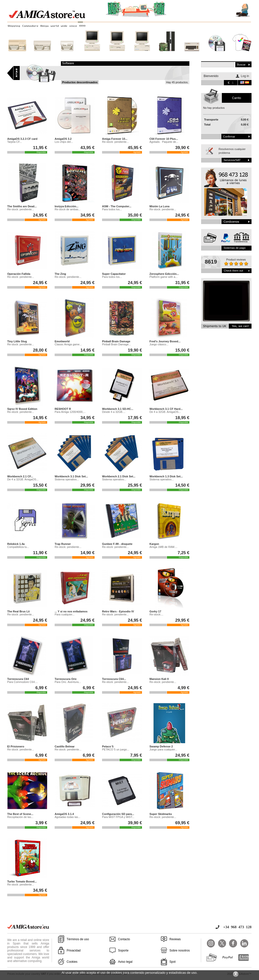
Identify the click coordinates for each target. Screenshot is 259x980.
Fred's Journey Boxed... (165, 341)
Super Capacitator (114, 274)
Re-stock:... (156, 614)
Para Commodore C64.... (22, 682)
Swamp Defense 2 (161, 746)
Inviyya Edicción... (66, 206)
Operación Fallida (19, 274)
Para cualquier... (65, 614)
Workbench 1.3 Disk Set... (166, 476)
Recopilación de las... (20, 817)
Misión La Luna (159, 206)
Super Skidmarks (161, 814)
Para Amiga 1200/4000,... (70, 412)
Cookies (72, 962)
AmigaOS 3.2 (63, 139)
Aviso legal (125, 962)
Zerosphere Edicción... (164, 274)
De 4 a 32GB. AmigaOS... (165, 412)
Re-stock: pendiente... (115, 142)
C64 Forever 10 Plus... (164, 139)
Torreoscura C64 (18, 679)
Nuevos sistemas (167, 54)
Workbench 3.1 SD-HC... (118, 409)
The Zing (60, 274)
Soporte (123, 950)
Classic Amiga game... (68, 344)
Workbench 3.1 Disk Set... (71, 476)
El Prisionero (16, 746)
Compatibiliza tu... (18, 547)
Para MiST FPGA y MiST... (118, 817)
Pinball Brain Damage (116, 341)
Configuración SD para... (118, 814)
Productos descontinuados (80, 82)
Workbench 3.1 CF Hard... (166, 409)
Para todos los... (112, 209)
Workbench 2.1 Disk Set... (119, 476)
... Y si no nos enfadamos (71, 611)
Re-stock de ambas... (68, 209)
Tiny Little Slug (17, 341)
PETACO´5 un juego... (116, 749)
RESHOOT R (63, 409)
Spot (173, 962)
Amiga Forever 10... (115, 139)
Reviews (175, 939)
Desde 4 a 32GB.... (114, 412)
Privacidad (74, 950)
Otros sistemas (192, 54)
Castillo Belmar (65, 746)
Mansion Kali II (159, 679)
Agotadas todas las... (67, 817)
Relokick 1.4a (16, 544)
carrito (237, 98)
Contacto (124, 939)
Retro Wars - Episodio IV (118, 611)
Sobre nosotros (180, 950)
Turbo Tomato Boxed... (22, 881)
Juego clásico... (159, 344)
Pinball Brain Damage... (117, 344)
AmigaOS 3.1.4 (64, 814)
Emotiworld (62, 341)
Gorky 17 (155, 611)
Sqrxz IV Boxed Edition (22, 409)
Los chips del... (64, 142)
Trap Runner (63, 544)
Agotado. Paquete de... (164, 142)
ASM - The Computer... (117, 206)
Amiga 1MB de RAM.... (163, 547)
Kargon (154, 544)
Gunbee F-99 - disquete (117, 544)
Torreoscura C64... (114, 679)
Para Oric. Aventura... (68, 682)
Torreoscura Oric (66, 679)
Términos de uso (78, 939)
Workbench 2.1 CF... (20, 476)
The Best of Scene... (20, 814)
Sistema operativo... (67, 479)
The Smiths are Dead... (22, 206)
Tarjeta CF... (15, 142)
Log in (245, 76)
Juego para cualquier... (163, 749)
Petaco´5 (108, 746)
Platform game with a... (164, 277)
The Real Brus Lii (18, 611)
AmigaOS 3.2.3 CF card (22, 139)
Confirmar (229, 137)
